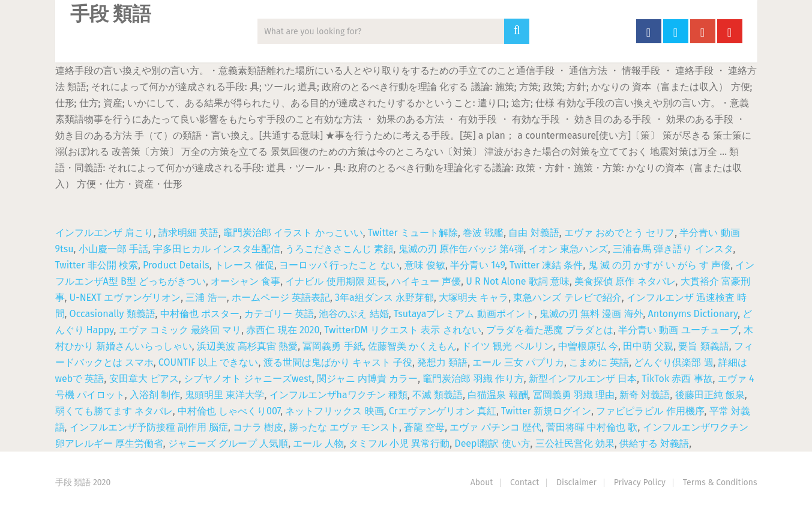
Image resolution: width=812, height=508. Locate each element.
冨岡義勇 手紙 (332, 346)
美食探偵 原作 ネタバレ (625, 281)
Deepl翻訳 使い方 (492, 443)
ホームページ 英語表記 (281, 298)
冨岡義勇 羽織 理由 (574, 395)
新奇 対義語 (645, 395)
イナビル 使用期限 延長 (335, 281)
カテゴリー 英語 (279, 314)
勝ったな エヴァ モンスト (344, 427)
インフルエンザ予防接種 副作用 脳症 (149, 427)
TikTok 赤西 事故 (677, 379)
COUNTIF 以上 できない (209, 362)
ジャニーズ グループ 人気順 (228, 443)
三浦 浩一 (206, 298)
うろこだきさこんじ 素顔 (339, 249)
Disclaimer (576, 482)
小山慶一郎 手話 (113, 249)
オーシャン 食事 (245, 281)
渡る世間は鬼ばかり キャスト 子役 (338, 362)
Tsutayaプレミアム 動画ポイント (464, 314)
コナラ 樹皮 (258, 427)
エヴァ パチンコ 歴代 (495, 427)
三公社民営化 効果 (575, 443)
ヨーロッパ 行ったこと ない (339, 265)
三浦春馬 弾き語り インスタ (673, 249)
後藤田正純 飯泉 (710, 395)
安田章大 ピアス (144, 379)
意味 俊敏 (425, 265)
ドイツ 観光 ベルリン (507, 346)
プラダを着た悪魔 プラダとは (550, 330)
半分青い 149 (477, 265)
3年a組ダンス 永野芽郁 (384, 298)
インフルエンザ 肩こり (104, 233)
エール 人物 (318, 443)
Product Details (176, 265)
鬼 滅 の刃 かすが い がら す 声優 (660, 265)
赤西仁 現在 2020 (283, 330)
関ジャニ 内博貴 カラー (367, 379)
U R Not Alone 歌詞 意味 (518, 281)
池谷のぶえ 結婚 (353, 314)
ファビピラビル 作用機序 (650, 411)
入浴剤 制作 (155, 395)
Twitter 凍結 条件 (546, 265)
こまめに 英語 (599, 362)
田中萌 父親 (648, 346)
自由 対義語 (534, 233)
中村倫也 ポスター (200, 314)
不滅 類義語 (438, 395)
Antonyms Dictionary (693, 314)
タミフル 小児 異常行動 (399, 443)
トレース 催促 (244, 265)
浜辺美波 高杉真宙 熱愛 (247, 346)
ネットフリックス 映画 (334, 411)
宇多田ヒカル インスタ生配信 (217, 249)
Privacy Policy (640, 482)
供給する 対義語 (654, 443)
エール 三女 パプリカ (518, 362)
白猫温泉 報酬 (498, 395)
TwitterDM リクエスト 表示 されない (402, 330)
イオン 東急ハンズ (568, 249)
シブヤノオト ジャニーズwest (248, 379)
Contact (525, 482)
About (482, 482)
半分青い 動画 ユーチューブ (678, 330)
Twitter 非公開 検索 (97, 265)
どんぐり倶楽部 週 (673, 362)
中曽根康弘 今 (588, 346)
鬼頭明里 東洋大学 (224, 395)
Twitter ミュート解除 (413, 233)
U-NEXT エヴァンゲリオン (125, 298)
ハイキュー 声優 (426, 281)
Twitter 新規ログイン (546, 411)
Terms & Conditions (720, 482)
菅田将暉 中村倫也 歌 (592, 427)
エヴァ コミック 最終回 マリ (180, 330)
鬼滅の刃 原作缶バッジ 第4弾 (461, 249)
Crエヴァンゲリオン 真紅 (443, 411)
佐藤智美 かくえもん (412, 346)
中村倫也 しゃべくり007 (229, 411)
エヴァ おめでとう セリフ (619, 233)
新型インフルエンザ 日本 (583, 379)
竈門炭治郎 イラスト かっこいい (293, 233)
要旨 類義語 (703, 346)
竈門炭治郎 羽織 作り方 (473, 379)
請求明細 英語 (188, 233)
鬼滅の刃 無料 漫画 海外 (591, 314)
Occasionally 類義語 (113, 314)
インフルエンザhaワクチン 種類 (338, 395)
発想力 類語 (442, 362)
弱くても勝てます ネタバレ (114, 411)
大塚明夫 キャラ (474, 298)
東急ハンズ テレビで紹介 (567, 298)
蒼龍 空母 (424, 427)
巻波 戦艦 (483, 233)
